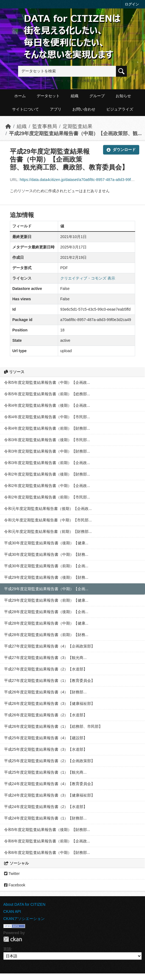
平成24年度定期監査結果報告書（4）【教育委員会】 (49, 784)
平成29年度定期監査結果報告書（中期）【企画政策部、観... (75, 133)
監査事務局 (45, 126)
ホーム (20, 96)
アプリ (56, 109)
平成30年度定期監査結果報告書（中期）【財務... (46, 554)
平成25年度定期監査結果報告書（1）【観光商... (45, 772)
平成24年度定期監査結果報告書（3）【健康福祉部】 (49, 795)
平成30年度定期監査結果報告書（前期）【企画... (46, 566)
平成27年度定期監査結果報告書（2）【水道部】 (46, 669)
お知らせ (123, 96)
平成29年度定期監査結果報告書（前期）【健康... (46, 600)
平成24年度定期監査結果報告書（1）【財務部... (45, 818)
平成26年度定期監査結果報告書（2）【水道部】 (46, 715)
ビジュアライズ (120, 109)
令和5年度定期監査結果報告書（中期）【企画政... (47, 382)
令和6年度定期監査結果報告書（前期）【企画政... (47, 841)
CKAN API (12, 911)
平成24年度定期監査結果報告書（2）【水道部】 (46, 807)
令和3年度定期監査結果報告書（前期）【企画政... (47, 463)
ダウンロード (121, 150)
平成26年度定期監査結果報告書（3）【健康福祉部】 (49, 703)
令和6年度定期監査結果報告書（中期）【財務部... (47, 853)
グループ (97, 96)
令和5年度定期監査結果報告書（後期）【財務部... (47, 830)
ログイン (132, 4)
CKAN (13, 939)
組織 (75, 96)
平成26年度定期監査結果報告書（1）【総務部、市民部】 (53, 726)
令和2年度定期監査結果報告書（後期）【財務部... (47, 474)
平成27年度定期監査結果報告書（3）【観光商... (45, 658)
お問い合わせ (84, 109)
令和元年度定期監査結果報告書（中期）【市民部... (48, 520)
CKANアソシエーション (24, 919)
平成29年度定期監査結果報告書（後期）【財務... (46, 577)
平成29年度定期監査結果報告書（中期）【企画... (46, 589)
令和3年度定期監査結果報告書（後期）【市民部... (47, 440)
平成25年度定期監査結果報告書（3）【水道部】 (46, 749)
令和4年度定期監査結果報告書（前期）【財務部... (47, 428)
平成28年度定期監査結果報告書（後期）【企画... (46, 612)
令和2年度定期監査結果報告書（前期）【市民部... (47, 497)
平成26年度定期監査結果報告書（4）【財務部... (45, 692)
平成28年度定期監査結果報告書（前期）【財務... (46, 635)
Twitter (12, 874)
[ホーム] (8, 126)
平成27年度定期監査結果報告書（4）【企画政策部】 (49, 646)
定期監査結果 (78, 126)
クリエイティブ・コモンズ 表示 (88, 278)
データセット (48, 96)
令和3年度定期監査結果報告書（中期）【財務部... (47, 451)
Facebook (15, 885)
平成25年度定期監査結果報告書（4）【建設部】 (46, 738)
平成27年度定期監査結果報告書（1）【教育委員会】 (49, 681)
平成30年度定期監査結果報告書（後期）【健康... (46, 543)
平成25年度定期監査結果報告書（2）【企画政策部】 (49, 761)
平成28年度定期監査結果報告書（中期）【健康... (46, 623)
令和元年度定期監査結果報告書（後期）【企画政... (48, 509)
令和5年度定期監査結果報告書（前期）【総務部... (47, 394)
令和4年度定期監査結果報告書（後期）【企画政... (47, 405)
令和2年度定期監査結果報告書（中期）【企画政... (47, 486)
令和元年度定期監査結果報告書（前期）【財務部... (48, 531)
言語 (7, 949)
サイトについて (25, 109)
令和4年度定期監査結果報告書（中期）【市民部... (47, 417)
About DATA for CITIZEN (24, 904)
